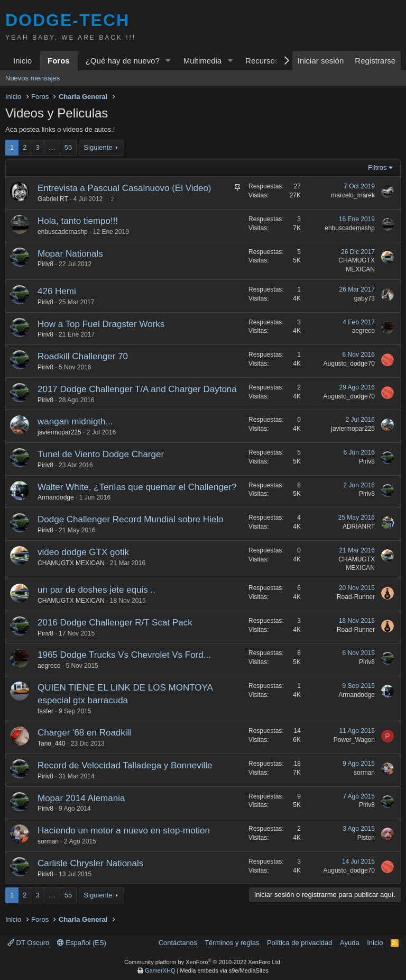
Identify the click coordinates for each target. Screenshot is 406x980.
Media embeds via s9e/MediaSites (224, 970)
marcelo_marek (353, 195)
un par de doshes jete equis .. (96, 590)
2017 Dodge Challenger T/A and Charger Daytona (137, 389)
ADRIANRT (359, 527)
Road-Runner (356, 597)
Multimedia (203, 61)
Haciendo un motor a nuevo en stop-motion (124, 831)
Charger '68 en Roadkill (84, 733)
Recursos (262, 61)
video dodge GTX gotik (83, 552)
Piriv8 (45, 264)
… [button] (52, 147)
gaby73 (365, 298)
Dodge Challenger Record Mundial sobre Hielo (131, 519)
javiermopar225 (59, 432)
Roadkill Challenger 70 (83, 356)
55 (68, 147)
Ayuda (350, 943)
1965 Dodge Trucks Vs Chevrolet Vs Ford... (124, 655)
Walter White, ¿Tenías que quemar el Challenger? (137, 487)
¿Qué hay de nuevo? (123, 61)
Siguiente (98, 147)
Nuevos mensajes (33, 78)
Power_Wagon (354, 740)
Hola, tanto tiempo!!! (78, 221)
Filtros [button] (377, 167)
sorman (364, 773)
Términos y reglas (232, 943)
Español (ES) (82, 943)
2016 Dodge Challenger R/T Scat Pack (115, 623)
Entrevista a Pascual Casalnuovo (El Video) (124, 188)
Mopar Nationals (70, 254)
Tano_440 (52, 743)
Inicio (22, 61)
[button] (168, 61)
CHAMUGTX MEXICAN (71, 563)
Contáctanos (178, 943)
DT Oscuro (28, 943)
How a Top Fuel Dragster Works (101, 324)
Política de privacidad (300, 943)
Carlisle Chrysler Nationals (90, 863)
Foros (59, 61)
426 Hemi (57, 291)
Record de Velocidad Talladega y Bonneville (125, 765)
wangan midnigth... (75, 421)
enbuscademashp (63, 232)
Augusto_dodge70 (349, 364)
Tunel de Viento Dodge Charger (101, 454)
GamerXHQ (160, 970)
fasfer (45, 711)
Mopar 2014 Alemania (81, 798)
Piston (366, 838)
